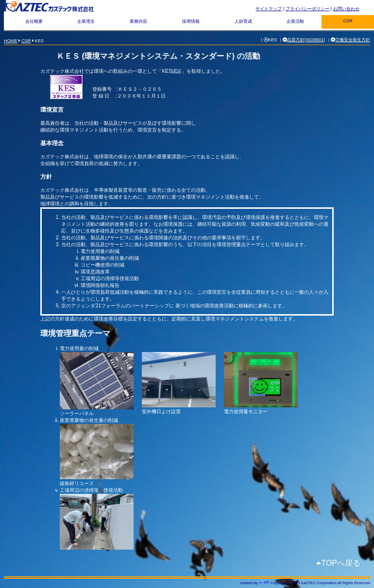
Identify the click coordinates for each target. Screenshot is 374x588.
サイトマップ (269, 9)
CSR (26, 41)
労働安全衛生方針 (353, 40)
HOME (11, 41)
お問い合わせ (346, 9)
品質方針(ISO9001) (306, 40)
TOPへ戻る (341, 563)
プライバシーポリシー (307, 9)
